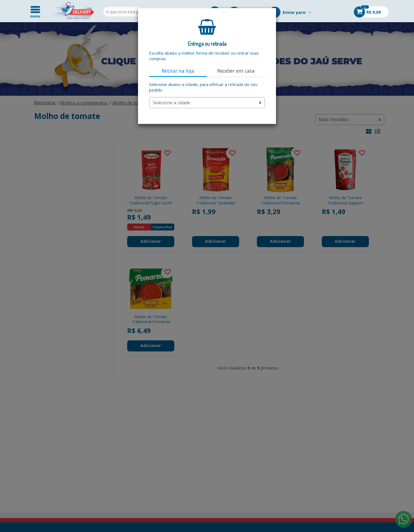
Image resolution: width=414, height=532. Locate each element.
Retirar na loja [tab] (178, 71)
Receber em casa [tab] (236, 71)
